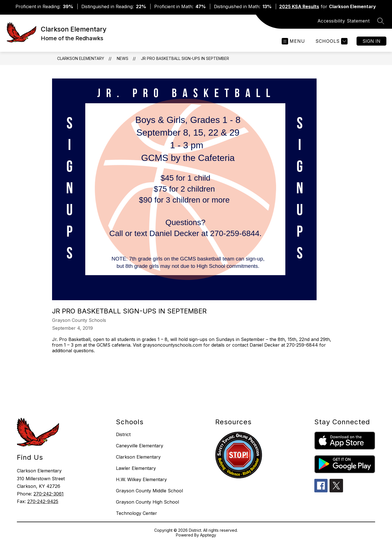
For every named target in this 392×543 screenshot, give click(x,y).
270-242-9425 (43, 501)
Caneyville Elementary (140, 446)
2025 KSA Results (299, 6)
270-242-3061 (49, 494)
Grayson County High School (147, 502)
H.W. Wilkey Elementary (141, 479)
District (123, 434)
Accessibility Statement (344, 21)
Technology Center (136, 513)
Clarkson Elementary (81, 58)
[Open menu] (293, 41)
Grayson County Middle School (149, 491)
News (123, 58)
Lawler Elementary (136, 468)
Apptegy (208, 535)
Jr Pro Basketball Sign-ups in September (185, 58)
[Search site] (381, 21)
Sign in (371, 41)
